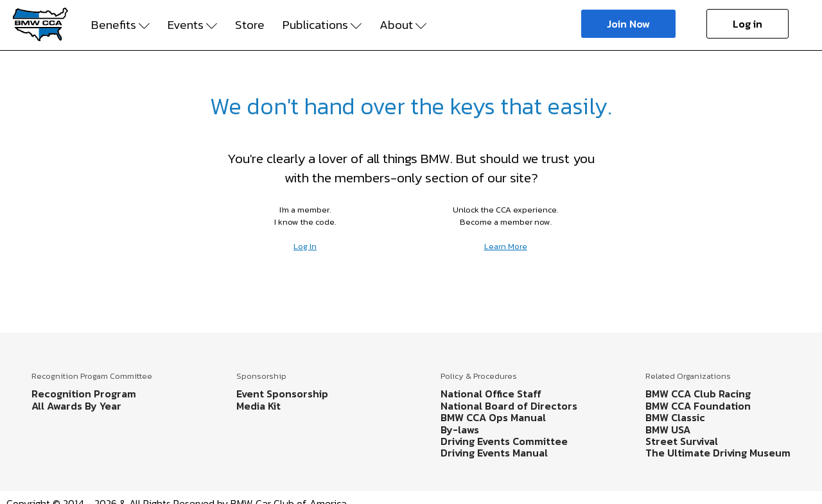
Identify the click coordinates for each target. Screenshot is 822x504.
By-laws (460, 430)
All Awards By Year (76, 406)
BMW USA (668, 430)
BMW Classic (675, 417)
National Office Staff (491, 394)
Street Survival (682, 441)
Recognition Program (84, 394)
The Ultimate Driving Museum (718, 453)
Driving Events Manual (494, 453)
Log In (305, 246)
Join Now (628, 24)
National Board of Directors (509, 406)
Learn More (506, 246)
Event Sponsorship (282, 394)
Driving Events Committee (504, 441)
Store (250, 25)
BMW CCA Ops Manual (493, 417)
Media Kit (258, 406)
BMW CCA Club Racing (698, 394)
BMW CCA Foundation (698, 406)
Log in (748, 24)
